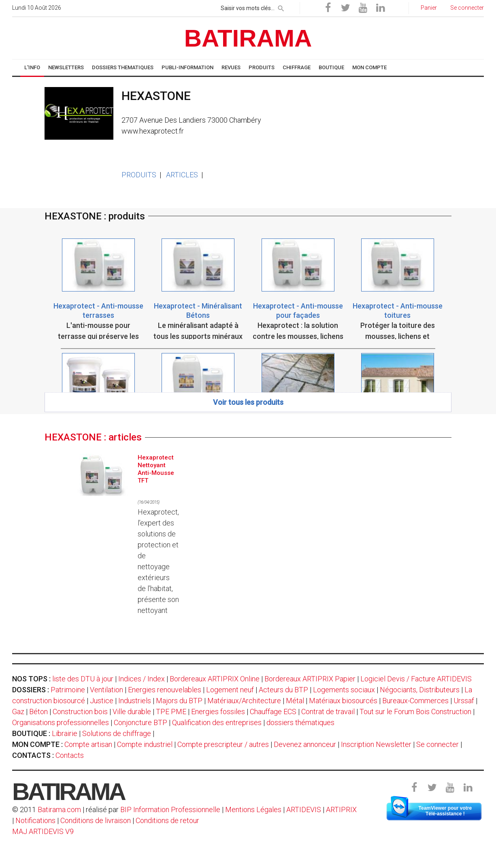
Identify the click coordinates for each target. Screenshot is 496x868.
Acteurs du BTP (283, 690)
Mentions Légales (253, 809)
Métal (295, 701)
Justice (102, 701)
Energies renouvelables (165, 690)
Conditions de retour (167, 820)
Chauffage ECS (273, 712)
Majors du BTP (179, 701)
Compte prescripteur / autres (223, 744)
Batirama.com (59, 809)
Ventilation (106, 690)
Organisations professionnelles (61, 722)
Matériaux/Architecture (244, 701)
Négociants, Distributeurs (420, 690)
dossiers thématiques (300, 722)
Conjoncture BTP (140, 722)
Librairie (65, 733)
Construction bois (80, 712)
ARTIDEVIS (304, 809)
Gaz (18, 712)
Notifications (36, 820)
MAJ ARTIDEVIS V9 (43, 831)
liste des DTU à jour (83, 679)
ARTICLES (182, 175)
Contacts (70, 755)
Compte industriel (145, 744)
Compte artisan (88, 744)
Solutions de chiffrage (117, 733)
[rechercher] (281, 7)
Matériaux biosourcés (343, 701)
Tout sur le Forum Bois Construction (415, 712)
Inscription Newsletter (376, 744)
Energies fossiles (218, 712)
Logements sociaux (344, 690)
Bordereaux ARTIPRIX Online (215, 679)
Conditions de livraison (96, 820)
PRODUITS (139, 175)
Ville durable (132, 712)
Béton (38, 712)
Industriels (135, 701)
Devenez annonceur (305, 744)
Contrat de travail (328, 712)
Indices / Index (142, 679)
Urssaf (464, 701)
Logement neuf (230, 690)
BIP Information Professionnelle (170, 809)
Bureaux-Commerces (415, 701)
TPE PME (171, 712)
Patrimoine (68, 690)
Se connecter (437, 744)
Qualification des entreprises (217, 722)
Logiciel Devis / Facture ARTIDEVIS (416, 679)
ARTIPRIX (341, 809)
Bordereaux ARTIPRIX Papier (310, 679)
